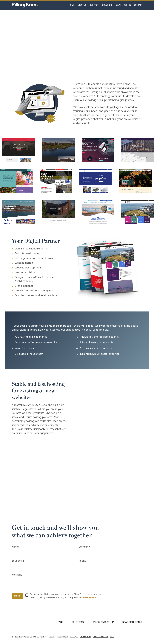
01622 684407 (107, 622)
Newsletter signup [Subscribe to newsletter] (132, 622)
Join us (127, 5)
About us (82, 5)
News (118, 5)
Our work (94, 5)
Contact (138, 5)
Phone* (110, 563)
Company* (110, 549)
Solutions (107, 5)
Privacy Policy (89, 597)
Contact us (78, 622)
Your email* (44, 563)
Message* (77, 581)
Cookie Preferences (100, 637)
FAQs (60, 622)
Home (72, 5)
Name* (44, 549)
